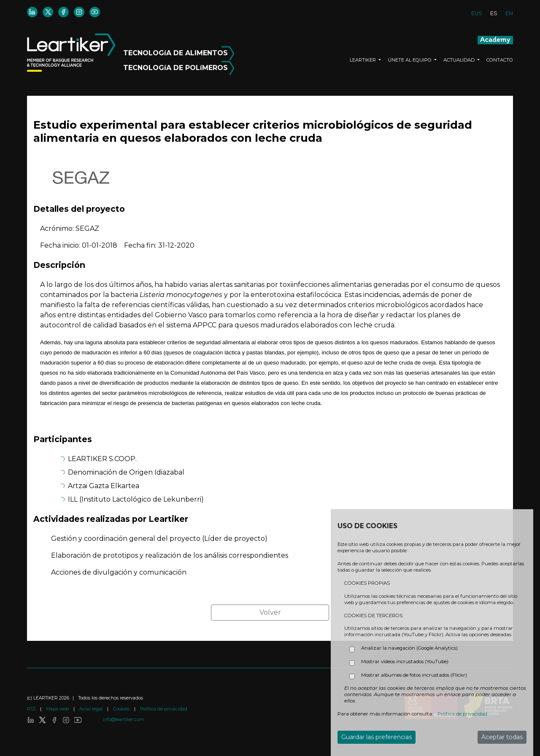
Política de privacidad (164, 709)
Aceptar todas (502, 737)
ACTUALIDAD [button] (460, 60)
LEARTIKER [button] (363, 60)
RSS (32, 709)
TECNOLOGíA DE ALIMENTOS (179, 51)
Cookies (122, 709)
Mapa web (58, 709)
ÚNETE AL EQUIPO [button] (410, 60)
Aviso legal (92, 709)
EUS (477, 13)
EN (509, 13)
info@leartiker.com (123, 720)
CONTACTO (500, 60)
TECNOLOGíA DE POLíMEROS (179, 66)
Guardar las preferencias (377, 737)
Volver (270, 612)
